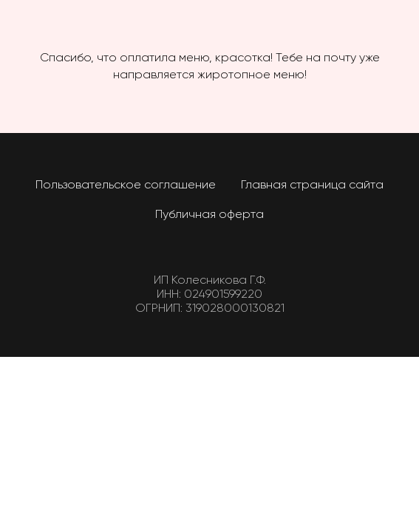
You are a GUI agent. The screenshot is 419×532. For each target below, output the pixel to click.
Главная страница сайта (312, 185)
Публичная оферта (209, 215)
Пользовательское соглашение (126, 185)
